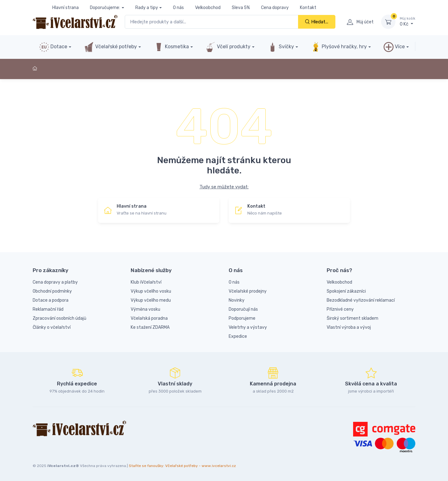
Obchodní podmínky (52, 291)
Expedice (238, 336)
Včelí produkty (228, 47)
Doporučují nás (243, 309)
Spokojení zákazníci (346, 291)
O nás (178, 8)
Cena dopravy (275, 8)
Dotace (53, 47)
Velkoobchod (208, 8)
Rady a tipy (147, 8)
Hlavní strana (65, 8)
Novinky (237, 300)
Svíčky (281, 47)
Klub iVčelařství (146, 282)
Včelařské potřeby (110, 47)
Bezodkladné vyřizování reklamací (361, 300)
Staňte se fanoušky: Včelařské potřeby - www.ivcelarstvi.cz (182, 466)
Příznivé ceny (340, 309)
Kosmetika (171, 47)
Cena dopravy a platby (55, 282)
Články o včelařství (52, 327)
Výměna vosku (145, 309)
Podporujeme (242, 318)
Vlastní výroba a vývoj (349, 327)
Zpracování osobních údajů (59, 318)
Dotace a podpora (51, 300)
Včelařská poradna (149, 318)
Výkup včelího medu (151, 300)
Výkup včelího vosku (151, 291)
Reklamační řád (48, 309)
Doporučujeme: (105, 8)
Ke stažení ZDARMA (150, 327)
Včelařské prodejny (248, 291)
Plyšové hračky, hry (339, 47)
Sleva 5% (241, 8)
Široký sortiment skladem (352, 318)
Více (394, 47)
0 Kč (408, 21)
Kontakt (308, 8)
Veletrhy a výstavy (248, 327)
